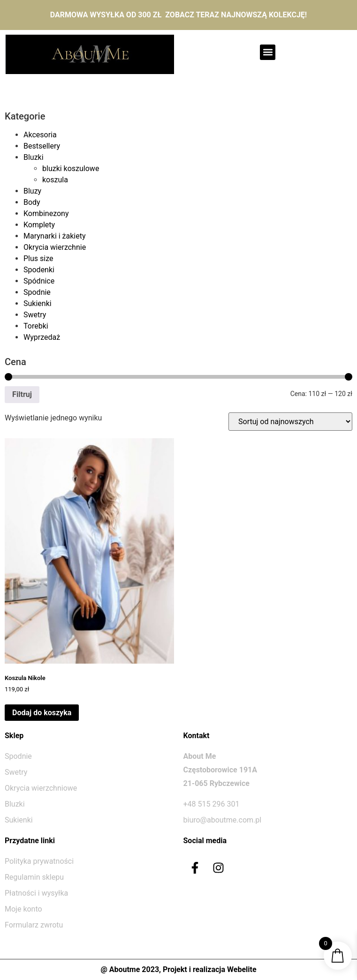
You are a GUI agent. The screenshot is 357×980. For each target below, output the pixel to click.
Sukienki (38, 303)
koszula (55, 180)
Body (32, 202)
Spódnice (39, 281)
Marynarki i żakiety (55, 236)
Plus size (38, 258)
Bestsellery (42, 146)
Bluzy (32, 191)
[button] (268, 52)
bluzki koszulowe (71, 168)
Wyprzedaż (42, 337)
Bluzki (34, 157)
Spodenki (39, 270)
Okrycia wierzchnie (55, 247)
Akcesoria (40, 135)
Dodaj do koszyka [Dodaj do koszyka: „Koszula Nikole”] (42, 713)
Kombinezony (46, 213)
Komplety (39, 225)
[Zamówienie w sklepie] (290, 422)
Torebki (36, 326)
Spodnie (37, 292)
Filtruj (22, 394)
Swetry (35, 315)
